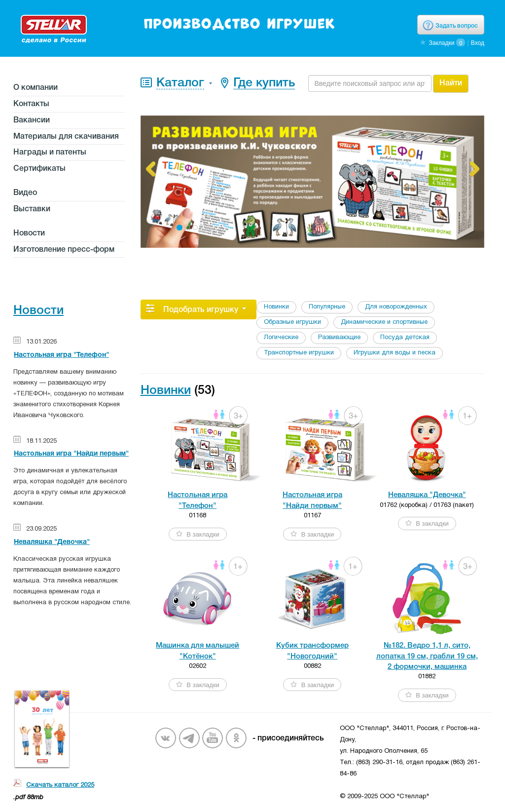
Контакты (31, 104)
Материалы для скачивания (66, 137)
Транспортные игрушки (299, 353)
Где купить (264, 83)
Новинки (276, 307)
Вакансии (32, 120)
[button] (150, 169)
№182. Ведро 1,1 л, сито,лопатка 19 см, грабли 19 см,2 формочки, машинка (427, 656)
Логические (281, 338)
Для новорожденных (396, 307)
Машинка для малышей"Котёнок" (198, 651)
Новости (29, 233)
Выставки (32, 209)
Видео (25, 193)
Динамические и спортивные (384, 322)
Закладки (441, 43)
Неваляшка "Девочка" (52, 542)
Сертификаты (39, 169)
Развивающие (339, 338)
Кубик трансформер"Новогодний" (312, 651)
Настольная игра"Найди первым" (312, 500)
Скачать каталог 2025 (60, 785)
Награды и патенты (50, 153)
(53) (205, 391)
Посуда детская (405, 338)
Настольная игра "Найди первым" (71, 454)
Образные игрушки (292, 322)
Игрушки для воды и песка (395, 353)
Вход (478, 43)
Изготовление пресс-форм (64, 250)
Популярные (327, 307)
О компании (36, 88)
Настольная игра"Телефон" (198, 500)
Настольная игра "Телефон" (61, 355)
